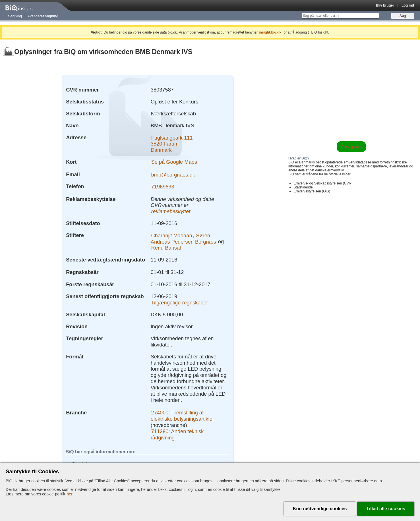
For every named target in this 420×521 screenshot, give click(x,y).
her (70, 494)
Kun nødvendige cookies (320, 509)
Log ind (408, 5)
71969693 (163, 186)
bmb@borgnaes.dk (173, 174)
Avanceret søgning (43, 16)
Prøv (351, 147)
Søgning (15, 16)
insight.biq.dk (270, 32)
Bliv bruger (385, 5)
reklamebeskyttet (171, 211)
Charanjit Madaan (172, 235)
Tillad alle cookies (386, 509)
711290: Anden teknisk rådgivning (177, 434)
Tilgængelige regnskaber (180, 302)
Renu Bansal (166, 248)
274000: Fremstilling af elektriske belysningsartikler (182, 416)
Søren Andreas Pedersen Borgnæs (183, 238)
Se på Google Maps (174, 162)
